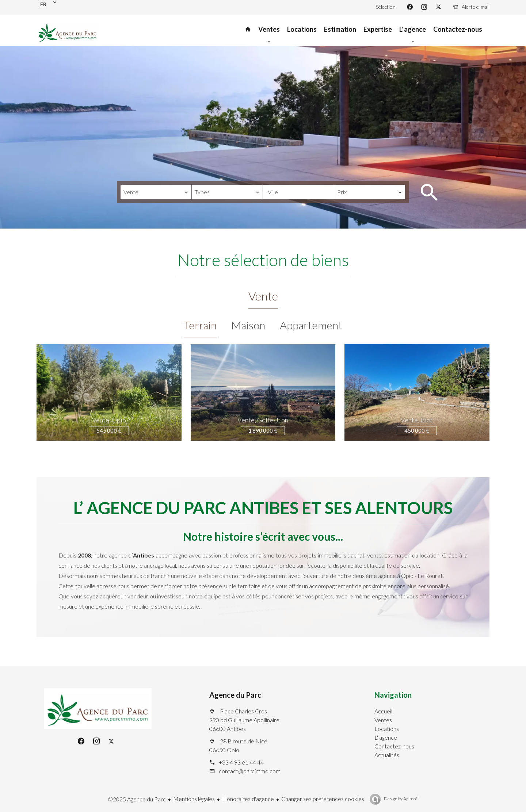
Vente (263, 296)
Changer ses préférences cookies (323, 799)
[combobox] (156, 192)
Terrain (200, 325)
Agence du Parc (235, 695)
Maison (248, 325)
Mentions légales (194, 799)
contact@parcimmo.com (250, 771)
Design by (401, 799)
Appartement (311, 325)
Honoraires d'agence (248, 799)
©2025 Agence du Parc (137, 799)
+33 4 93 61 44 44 (241, 762)
